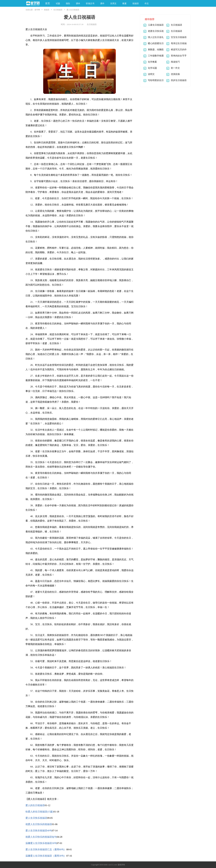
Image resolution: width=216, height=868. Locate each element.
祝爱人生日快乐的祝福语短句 (41, 837)
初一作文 (175, 68)
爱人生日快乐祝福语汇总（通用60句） (46, 849)
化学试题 (152, 68)
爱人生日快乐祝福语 (36, 818)
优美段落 (175, 74)
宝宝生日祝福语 (179, 37)
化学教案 (152, 62)
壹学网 (37, 10)
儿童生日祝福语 (156, 25)
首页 (48, 3)
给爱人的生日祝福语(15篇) (40, 812)
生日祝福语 (58, 10)
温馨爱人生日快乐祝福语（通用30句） (46, 856)
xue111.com (113, 865)
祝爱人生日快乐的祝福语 (39, 824)
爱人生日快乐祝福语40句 (39, 831)
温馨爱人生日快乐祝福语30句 (41, 843)
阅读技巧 (175, 62)
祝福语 (47, 10)
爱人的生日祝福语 (35, 805)
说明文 (151, 74)
